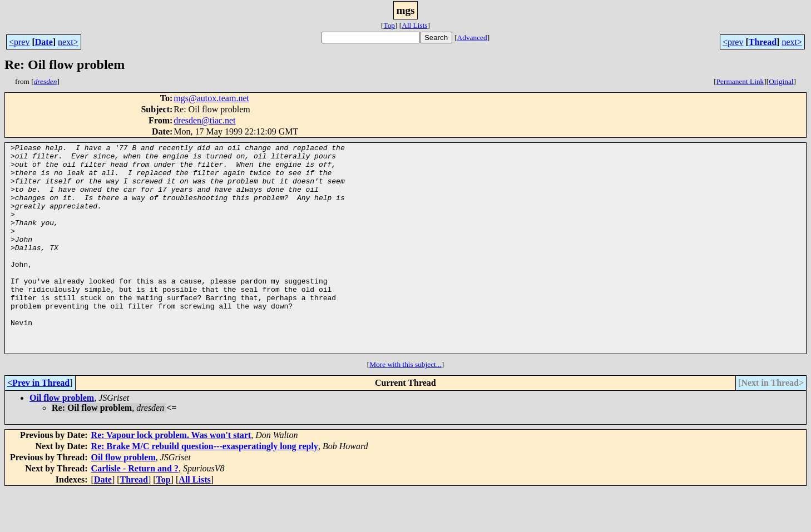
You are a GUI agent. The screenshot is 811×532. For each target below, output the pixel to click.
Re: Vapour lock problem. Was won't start (171, 477)
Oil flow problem (62, 439)
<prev (19, 42)
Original (781, 81)
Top (389, 25)
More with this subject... (405, 406)
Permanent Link (740, 81)
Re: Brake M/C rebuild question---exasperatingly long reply (205, 488)
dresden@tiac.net (204, 120)
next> (68, 42)
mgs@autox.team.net (211, 98)
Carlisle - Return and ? (135, 510)
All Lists (414, 25)
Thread (763, 42)
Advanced (472, 38)
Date (44, 42)
